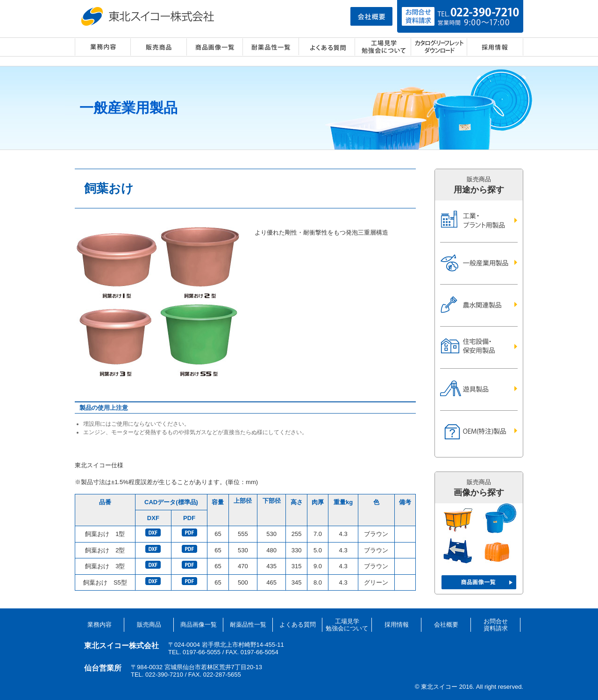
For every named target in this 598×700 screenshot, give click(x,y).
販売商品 (159, 47)
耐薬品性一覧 (271, 47)
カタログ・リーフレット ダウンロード (439, 47)
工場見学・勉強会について (383, 47)
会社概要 (446, 625)
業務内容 (103, 47)
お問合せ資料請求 (496, 625)
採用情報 (495, 47)
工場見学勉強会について (347, 625)
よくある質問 (327, 47)
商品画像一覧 (215, 47)
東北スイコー (149, 16)
